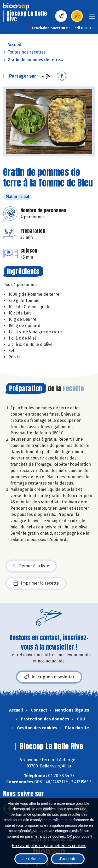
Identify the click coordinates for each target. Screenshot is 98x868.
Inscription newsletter (49, 677)
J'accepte (68, 859)
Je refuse (31, 859)
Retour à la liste (31, 566)
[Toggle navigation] (92, 18)
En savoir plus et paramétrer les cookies (49, 846)
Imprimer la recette (36, 583)
